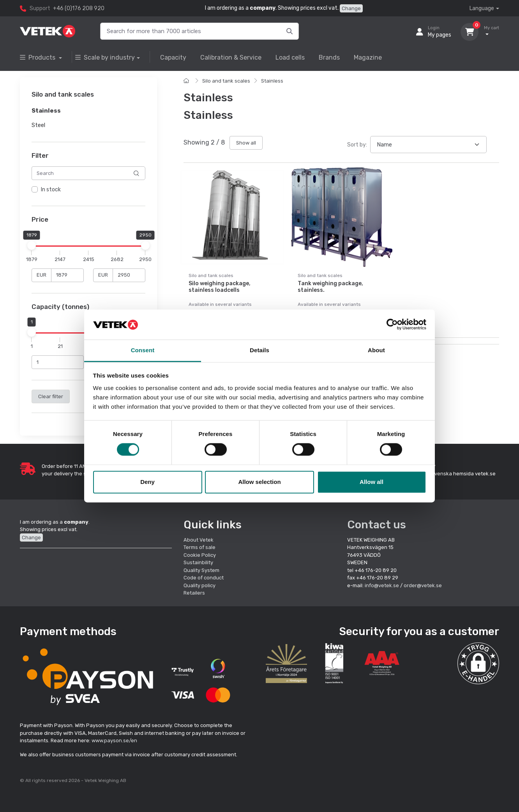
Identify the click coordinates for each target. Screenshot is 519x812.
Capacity (173, 57)
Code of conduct (204, 578)
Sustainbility (199, 562)
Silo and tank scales (226, 81)
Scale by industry (105, 57)
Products (38, 57)
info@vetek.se (382, 585)
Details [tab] (259, 350)
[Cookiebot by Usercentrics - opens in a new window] (392, 325)
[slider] (32, 245)
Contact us (377, 525)
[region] (88, 190)
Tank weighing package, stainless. (330, 287)
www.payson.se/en (114, 741)
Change (351, 8)
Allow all (372, 482)
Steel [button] (38, 125)
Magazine (368, 57)
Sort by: (357, 145)
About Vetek (199, 540)
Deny (147, 482)
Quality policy (199, 585)
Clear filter (51, 396)
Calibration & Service (231, 57)
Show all (246, 143)
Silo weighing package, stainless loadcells (220, 287)
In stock (51, 190)
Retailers (194, 593)
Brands (329, 57)
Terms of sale (199, 547)
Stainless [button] (46, 111)
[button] (478, 663)
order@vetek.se (423, 585)
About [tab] (376, 350)
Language (482, 8)
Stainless (272, 81)
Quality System (201, 570)
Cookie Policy (200, 555)
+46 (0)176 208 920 (79, 8)
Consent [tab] (143, 350)
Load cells (290, 57)
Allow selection (259, 482)
